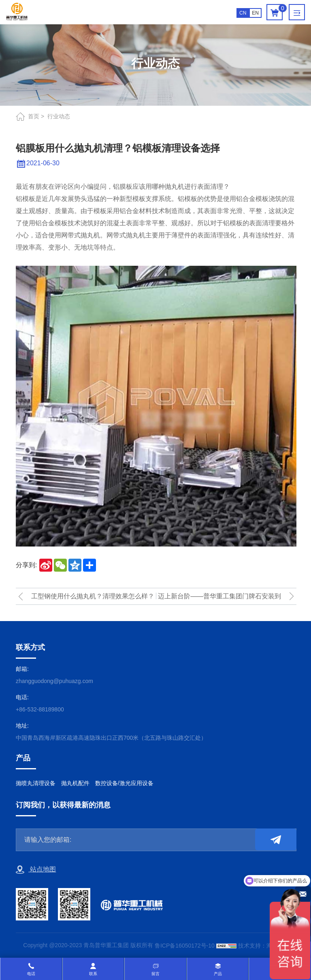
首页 (34, 116)
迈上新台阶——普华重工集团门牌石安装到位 (219, 599)
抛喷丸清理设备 (36, 783)
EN (255, 13)
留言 (155, 974)
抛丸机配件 (75, 783)
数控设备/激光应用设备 (124, 783)
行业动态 (59, 116)
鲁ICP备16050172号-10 (185, 946)
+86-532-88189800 (40, 709)
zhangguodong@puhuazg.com (54, 681)
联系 (93, 974)
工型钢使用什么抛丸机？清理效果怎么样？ (93, 596)
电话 (31, 974)
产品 (218, 974)
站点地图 (36, 870)
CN (243, 13)
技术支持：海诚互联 (264, 946)
